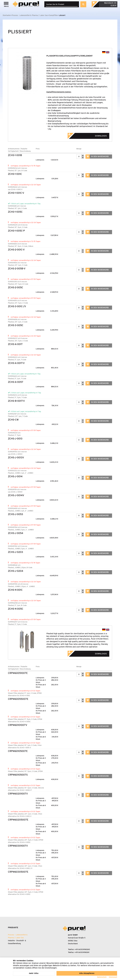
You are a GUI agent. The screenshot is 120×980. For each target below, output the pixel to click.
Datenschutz (102, 977)
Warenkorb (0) (110, 3)
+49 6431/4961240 (82, 949)
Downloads (91, 135)
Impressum (113, 977)
